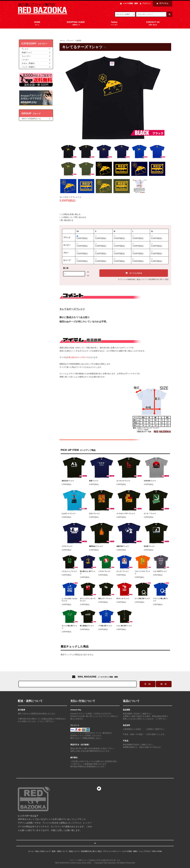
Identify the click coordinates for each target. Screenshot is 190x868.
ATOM (159, 851)
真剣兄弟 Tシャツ (68, 481)
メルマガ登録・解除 (130, 3)
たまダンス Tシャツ (69, 514)
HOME (37, 23)
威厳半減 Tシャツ (123, 546)
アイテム (162, 3)
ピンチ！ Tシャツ (150, 514)
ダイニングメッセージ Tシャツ (88, 600)
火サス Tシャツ (94, 514)
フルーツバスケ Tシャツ (142, 572)
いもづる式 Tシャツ (160, 571)
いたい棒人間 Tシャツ (124, 626)
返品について (142, 279)
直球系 (79, 41)
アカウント (147, 3)
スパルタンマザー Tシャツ (126, 514)
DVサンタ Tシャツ (123, 599)
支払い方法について (43, 851)
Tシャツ (71, 41)
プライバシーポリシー (111, 851)
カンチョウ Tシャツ (123, 481)
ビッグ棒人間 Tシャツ (142, 599)
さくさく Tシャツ (123, 571)
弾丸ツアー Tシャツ (105, 599)
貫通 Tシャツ (94, 481)
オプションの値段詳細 (126, 279)
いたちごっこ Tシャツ (69, 571)
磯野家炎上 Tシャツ (96, 546)
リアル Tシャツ (67, 546)
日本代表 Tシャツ (150, 481)
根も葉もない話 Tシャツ (88, 572)
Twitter (114, 23)
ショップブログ (145, 851)
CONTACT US (153, 23)
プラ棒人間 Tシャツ (105, 626)
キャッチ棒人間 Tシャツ (69, 627)
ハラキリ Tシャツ (104, 571)
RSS (154, 851)
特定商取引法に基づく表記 (159, 279)
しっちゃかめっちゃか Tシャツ (69, 600)
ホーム (62, 41)
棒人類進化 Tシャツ (87, 626)
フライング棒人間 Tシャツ (161, 600)
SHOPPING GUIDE (76, 23)
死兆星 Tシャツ (149, 546)
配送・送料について (60, 851)
